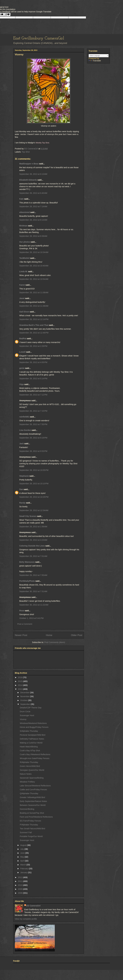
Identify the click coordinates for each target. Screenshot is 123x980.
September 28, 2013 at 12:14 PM (34, 319)
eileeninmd (25, 212)
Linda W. (23, 271)
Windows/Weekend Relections (33, 723)
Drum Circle (25, 712)
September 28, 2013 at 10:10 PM (34, 484)
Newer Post (21, 635)
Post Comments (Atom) (55, 642)
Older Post (77, 635)
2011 (20, 881)
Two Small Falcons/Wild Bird (32, 829)
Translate (95, 61)
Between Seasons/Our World (33, 805)
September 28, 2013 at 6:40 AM (33, 193)
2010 (20, 885)
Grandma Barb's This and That (34, 325)
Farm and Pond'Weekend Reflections (36, 817)
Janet (22, 298)
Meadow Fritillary (27, 782)
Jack (22, 444)
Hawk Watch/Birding (29, 747)
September (25, 704)
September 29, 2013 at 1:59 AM (33, 527)
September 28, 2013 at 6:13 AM (33, 174)
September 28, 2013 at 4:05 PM (33, 362)
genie (22, 368)
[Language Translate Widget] (99, 56)
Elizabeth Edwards (28, 180)
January (24, 872)
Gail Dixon (24, 312)
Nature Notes (26, 774)
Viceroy (23, 719)
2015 (20, 681)
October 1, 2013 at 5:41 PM (31, 618)
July (22, 849)
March (23, 865)
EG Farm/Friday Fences (30, 821)
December (25, 693)
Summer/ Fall (26, 832)
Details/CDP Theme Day (31, 708)
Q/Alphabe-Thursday (29, 793)
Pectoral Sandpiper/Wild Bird (33, 735)
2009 (20, 889)
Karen (22, 285)
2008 (20, 893)
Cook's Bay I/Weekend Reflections (35, 754)
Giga (22, 384)
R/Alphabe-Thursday (29, 762)
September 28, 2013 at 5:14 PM (33, 379)
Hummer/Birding (27, 809)
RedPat (23, 339)
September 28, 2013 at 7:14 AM (33, 206)
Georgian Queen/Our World (32, 770)
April (23, 861)
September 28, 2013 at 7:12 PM (33, 395)
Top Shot (26, 152)
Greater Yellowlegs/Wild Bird (32, 797)
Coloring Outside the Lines (32, 546)
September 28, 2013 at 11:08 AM (34, 292)
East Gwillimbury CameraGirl (39, 38)
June (23, 853)
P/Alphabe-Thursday (29, 825)
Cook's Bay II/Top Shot (30, 751)
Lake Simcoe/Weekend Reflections (35, 786)
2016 (20, 677)
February (25, 869)
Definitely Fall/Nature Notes (32, 739)
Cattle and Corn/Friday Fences (33, 790)
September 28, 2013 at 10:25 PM (34, 497)
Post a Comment (25, 624)
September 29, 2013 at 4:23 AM (33, 540)
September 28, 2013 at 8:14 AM (33, 220)
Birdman (23, 226)
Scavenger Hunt (27, 715)
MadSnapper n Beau (29, 164)
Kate (21, 199)
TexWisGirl (24, 258)
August (24, 845)
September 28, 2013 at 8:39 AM (33, 236)
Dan (21, 489)
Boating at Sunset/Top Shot (32, 813)
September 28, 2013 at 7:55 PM (33, 424)
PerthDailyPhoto (27, 581)
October (24, 700)
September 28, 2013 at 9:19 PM (33, 438)
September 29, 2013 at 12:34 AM (34, 510)
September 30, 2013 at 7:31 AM (33, 591)
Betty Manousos (27, 562)
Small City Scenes (28, 516)
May (22, 857)
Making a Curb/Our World (31, 743)
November (25, 696)
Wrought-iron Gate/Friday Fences (35, 758)
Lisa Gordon (25, 430)
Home (49, 635)
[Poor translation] (7, 14)
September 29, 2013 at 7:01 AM (33, 556)
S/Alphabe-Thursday (29, 731)
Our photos (25, 242)
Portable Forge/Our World (31, 836)
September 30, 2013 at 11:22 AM (34, 605)
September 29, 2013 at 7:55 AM (33, 575)
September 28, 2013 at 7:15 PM (33, 411)
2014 (20, 685)
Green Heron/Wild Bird (30, 766)
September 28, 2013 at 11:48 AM (34, 306)
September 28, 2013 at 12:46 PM (34, 333)
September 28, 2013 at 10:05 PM (34, 470)
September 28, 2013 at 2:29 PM (33, 346)
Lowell (22, 352)
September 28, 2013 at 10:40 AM (34, 266)
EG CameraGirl (33, 906)
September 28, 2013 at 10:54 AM (34, 279)
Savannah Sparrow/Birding (32, 778)
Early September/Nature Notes (33, 801)
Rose (22, 611)
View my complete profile (26, 919)
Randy (22, 503)
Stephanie (24, 476)
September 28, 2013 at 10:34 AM (34, 252)
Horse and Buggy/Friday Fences (34, 727)
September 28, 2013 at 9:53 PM (33, 451)
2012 (20, 877)
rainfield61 (24, 417)
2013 (20, 689)
